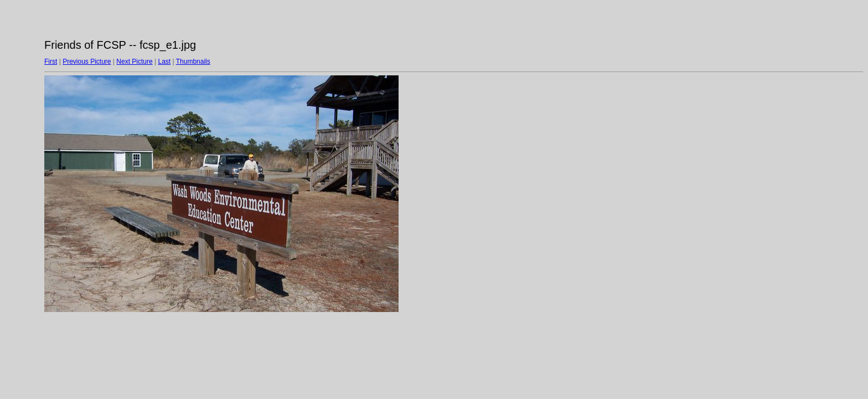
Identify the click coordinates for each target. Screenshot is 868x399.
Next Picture (134, 62)
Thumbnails (193, 62)
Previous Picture (87, 62)
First (51, 62)
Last (164, 62)
